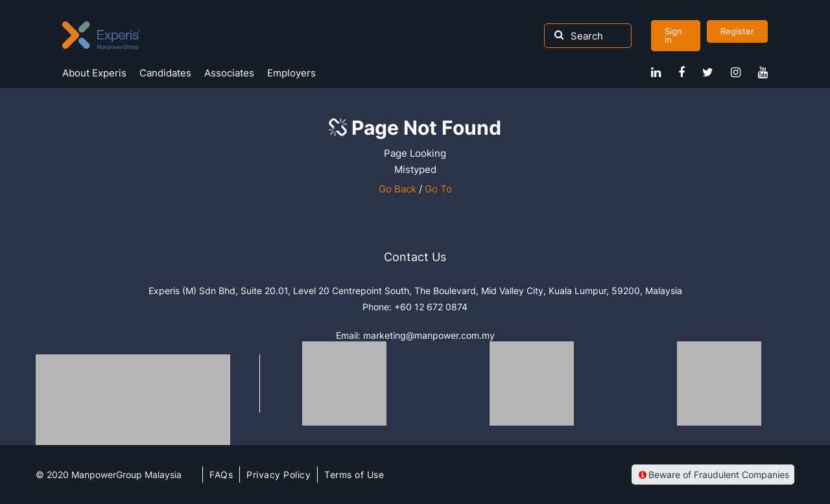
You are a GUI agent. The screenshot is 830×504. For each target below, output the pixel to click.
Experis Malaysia (101, 36)
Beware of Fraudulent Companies (713, 475)
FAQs (221, 475)
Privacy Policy (279, 475)
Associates (229, 73)
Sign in (673, 35)
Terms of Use (354, 475)
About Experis (94, 73)
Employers (291, 73)
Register (737, 31)
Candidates (165, 73)
